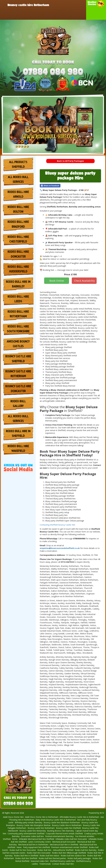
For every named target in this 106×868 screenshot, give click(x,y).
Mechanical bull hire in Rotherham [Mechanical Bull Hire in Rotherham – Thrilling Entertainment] (33, 845)
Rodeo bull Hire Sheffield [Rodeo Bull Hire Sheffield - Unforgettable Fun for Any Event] (26, 858)
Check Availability (84, 281)
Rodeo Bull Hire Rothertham (18, 314)
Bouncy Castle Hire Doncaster (18, 388)
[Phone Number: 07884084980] (53, 72)
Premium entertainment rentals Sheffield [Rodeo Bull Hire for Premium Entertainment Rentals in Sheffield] (69, 847)
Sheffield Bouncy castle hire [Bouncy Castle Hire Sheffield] (62, 861)
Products (71, 5)
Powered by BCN (96, 813)
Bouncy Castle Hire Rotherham (18, 374)
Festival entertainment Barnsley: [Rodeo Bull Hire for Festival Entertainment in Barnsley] (59, 836)
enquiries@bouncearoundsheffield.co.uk (60, 548)
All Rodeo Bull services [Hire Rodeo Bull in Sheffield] (18, 179)
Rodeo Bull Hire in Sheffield (26, 856)
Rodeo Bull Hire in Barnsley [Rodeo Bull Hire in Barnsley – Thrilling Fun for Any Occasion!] (18, 284)
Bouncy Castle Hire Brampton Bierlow (34, 825)
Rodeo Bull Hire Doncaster (22, 15)
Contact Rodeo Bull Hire (65, 15)
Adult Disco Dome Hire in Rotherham (42, 817)
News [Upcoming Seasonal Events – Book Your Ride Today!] (19, 847)
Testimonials (45, 864)
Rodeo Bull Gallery (18, 403)
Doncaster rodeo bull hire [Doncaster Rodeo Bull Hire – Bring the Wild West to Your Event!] (32, 836)
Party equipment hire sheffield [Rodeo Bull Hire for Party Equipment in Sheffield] (36, 847)
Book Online (57, 281)
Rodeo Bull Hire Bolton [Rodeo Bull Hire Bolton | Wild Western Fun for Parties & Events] (18, 209)
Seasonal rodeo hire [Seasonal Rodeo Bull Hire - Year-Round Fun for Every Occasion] (40, 861)
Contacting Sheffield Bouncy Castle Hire (57, 525)
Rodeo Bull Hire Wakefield (18, 448)
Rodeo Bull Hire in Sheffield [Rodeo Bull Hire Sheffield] (18, 433)
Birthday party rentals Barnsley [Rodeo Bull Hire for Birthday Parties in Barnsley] (29, 822)
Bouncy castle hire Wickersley (33, 831)
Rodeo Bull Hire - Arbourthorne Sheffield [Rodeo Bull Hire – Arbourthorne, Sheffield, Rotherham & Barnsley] (55, 850)
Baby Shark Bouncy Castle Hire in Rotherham (56, 820)
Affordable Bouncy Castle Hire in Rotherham (79, 817)
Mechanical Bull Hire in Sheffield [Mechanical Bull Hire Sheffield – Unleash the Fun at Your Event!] (64, 845)
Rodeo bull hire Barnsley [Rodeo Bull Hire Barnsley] (86, 850)
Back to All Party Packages (70, 161)
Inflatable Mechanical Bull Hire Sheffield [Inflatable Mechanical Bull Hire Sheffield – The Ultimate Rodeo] (37, 839)
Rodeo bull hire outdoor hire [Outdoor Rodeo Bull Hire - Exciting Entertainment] (73, 856)
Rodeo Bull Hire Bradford (18, 224)
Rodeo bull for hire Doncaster (23, 850)
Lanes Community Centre (39, 842)
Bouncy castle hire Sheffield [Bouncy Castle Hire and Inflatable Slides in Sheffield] (68, 828)
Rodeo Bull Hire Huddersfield (18, 269)
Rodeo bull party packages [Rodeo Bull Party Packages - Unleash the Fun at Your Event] (79, 858)
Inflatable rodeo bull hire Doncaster (71, 839)
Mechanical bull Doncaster (64, 842)
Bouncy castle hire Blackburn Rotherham (62, 822)
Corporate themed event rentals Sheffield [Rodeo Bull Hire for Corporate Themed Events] (64, 834)
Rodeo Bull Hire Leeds (18, 299)
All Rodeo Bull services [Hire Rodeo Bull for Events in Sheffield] (18, 418)
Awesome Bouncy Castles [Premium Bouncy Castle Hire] (18, 344)
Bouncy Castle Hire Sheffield (18, 359)
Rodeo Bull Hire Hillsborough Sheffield (69, 853)
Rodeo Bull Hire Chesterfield (18, 239)
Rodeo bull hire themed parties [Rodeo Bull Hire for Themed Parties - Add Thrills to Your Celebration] (52, 858)
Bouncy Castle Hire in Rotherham (67, 825)
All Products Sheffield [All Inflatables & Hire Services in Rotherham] (18, 164)
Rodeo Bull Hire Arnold (18, 194)
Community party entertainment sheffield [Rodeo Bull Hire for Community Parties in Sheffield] (26, 834)
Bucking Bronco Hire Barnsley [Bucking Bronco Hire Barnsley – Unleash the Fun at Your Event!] (61, 831)
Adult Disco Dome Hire (13, 817)
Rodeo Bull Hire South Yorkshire (18, 329)
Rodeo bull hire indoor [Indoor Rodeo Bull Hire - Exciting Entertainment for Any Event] (49, 856)
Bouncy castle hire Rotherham (28, 5)
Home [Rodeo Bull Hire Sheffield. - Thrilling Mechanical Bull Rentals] (15, 839)
